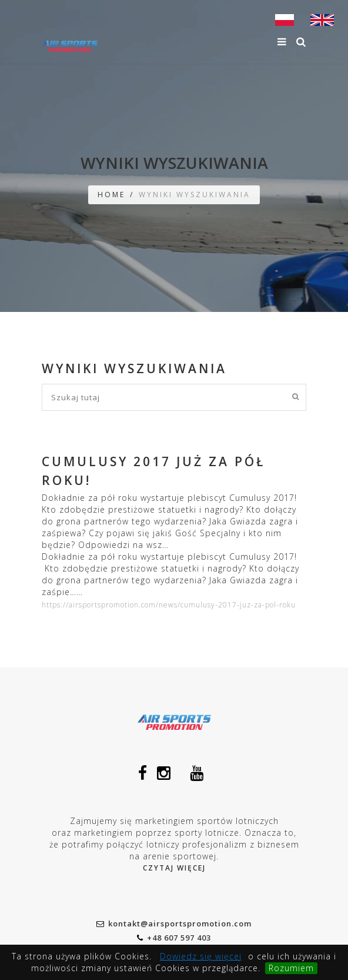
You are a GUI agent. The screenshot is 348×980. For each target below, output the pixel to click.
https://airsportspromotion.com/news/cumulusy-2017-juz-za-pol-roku (169, 605)
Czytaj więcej (174, 868)
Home (111, 195)
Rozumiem (291, 968)
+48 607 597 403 (174, 938)
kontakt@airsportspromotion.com (174, 923)
